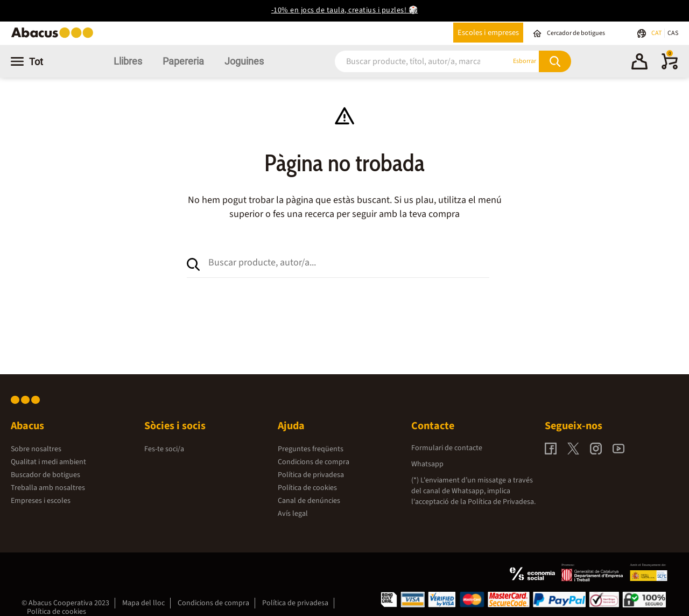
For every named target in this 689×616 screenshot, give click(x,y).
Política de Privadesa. (502, 502)
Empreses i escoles (41, 501)
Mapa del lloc (143, 603)
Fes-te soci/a (164, 449)
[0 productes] (670, 67)
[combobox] (409, 61)
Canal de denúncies (309, 501)
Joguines (244, 61)
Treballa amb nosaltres (48, 488)
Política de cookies (307, 488)
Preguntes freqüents (311, 449)
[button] (639, 63)
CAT (657, 33)
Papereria (183, 61)
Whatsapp (427, 464)
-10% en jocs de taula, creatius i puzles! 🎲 (345, 10)
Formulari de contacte (447, 448)
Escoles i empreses (488, 33)
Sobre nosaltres (36, 449)
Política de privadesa (311, 475)
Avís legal (293, 514)
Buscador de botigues (45, 475)
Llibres (128, 61)
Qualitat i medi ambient (48, 462)
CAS (673, 33)
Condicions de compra (314, 462)
